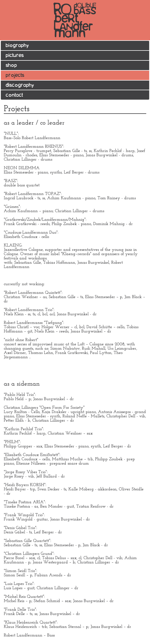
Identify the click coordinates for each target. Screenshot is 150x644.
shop (11, 65)
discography (20, 85)
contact (14, 95)
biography (17, 46)
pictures (15, 55)
